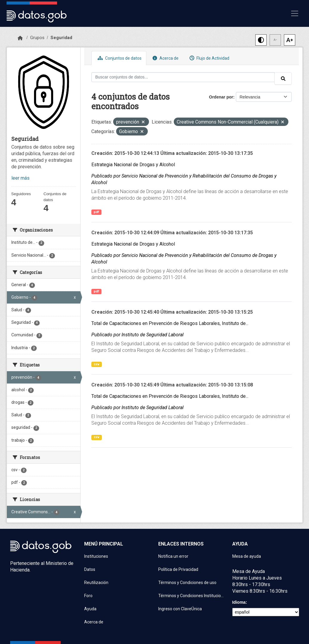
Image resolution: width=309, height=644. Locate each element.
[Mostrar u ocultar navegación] (295, 13)
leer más (20, 178)
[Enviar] (283, 78)
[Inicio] (20, 38)
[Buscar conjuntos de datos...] (183, 77)
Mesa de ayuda (247, 556)
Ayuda (90, 609)
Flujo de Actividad (209, 58)
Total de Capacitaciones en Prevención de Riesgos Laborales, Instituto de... (170, 323)
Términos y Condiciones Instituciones (192, 596)
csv (97, 364)
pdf (96, 212)
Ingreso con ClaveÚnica (180, 609)
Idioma (239, 602)
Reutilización (96, 583)
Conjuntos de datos (119, 58)
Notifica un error (173, 556)
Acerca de (165, 58)
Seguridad (61, 38)
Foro (88, 596)
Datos (90, 569)
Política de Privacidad (178, 569)
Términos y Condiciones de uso (187, 583)
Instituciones (96, 556)
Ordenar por (221, 97)
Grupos (37, 38)
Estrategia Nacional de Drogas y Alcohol (133, 165)
